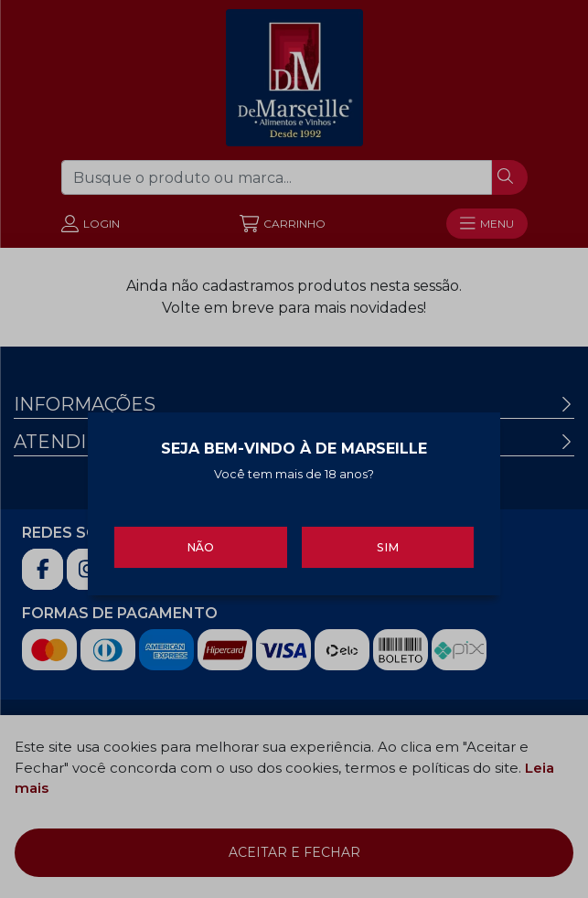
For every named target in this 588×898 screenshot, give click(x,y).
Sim (388, 545)
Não (200, 545)
